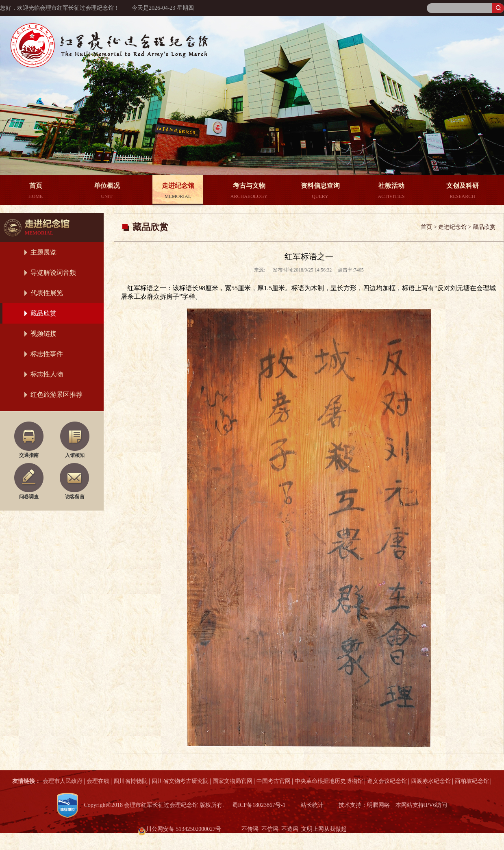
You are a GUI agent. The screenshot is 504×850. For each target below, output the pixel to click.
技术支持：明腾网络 (365, 805)
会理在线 (98, 781)
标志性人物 (47, 374)
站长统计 (312, 805)
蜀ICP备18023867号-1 (258, 805)
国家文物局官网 (232, 781)
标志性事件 (47, 354)
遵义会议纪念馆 (387, 781)
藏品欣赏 (43, 313)
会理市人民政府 (63, 781)
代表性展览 (47, 293)
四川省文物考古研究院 (180, 781)
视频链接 (43, 334)
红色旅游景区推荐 (56, 395)
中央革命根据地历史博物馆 (329, 781)
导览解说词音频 (53, 273)
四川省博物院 (130, 781)
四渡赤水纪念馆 (431, 781)
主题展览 (43, 252)
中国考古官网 (274, 781)
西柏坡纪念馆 (472, 781)
